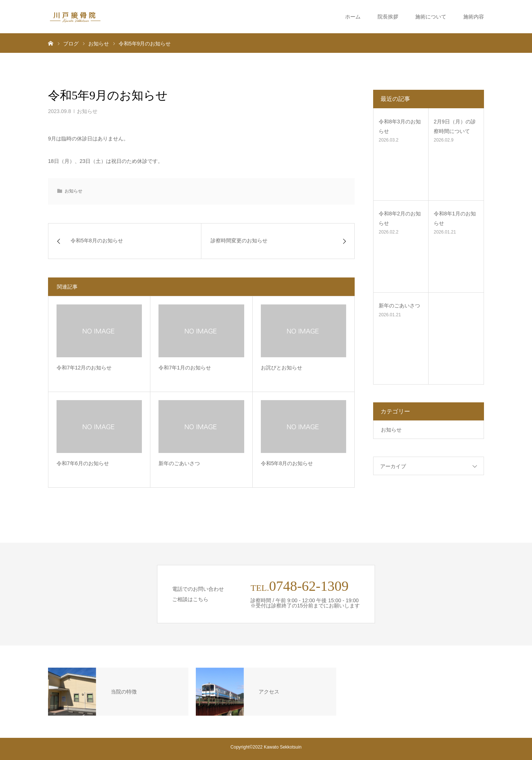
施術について (431, 17)
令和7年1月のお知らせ (185, 368)
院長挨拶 (388, 17)
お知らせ (87, 111)
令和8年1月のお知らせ (455, 218)
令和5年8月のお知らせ (287, 463)
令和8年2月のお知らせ (400, 218)
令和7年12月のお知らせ (84, 368)
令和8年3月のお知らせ (400, 126)
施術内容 (474, 17)
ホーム (353, 17)
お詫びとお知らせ (282, 368)
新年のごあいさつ (179, 463)
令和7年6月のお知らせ (83, 463)
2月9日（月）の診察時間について (455, 126)
